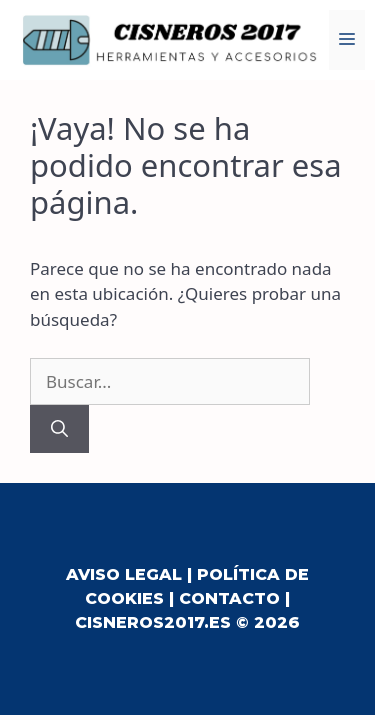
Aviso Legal (124, 574)
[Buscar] (59, 429)
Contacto (229, 598)
